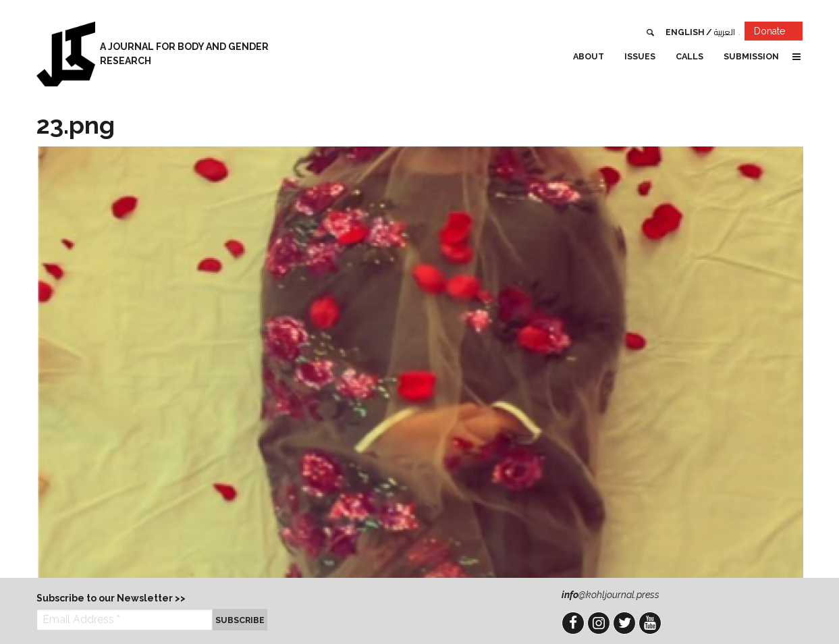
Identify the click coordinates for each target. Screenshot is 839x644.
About (589, 56)
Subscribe (240, 620)
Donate (778, 33)
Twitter (624, 623)
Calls (689, 56)
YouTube (650, 623)
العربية (725, 32)
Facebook (573, 623)
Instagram (599, 623)
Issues (640, 56)
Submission (751, 56)
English (685, 32)
